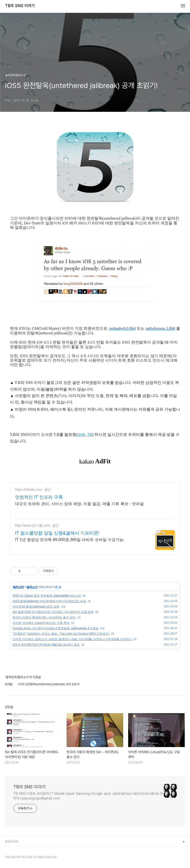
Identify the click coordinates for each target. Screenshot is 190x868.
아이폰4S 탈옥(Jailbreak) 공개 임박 (36, 607)
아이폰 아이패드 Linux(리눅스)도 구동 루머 (41, 623)
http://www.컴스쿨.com (33, 525)
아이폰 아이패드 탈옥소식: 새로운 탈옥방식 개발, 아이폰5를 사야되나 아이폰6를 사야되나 (72, 639)
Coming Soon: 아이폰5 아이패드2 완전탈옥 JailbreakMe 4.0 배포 (56, 628)
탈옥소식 (32, 587)
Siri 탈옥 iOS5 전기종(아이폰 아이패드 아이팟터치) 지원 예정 (53, 612)
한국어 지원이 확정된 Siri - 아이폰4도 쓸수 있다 (44, 617)
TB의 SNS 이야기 (20, 6)
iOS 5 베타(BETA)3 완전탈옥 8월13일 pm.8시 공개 (46, 645)
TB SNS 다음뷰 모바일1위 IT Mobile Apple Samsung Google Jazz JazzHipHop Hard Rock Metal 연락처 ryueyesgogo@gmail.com (88, 796)
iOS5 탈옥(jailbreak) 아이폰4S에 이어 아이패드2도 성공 (49, 601)
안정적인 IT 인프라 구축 (39, 497)
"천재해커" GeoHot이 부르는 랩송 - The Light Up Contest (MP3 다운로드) (61, 634)
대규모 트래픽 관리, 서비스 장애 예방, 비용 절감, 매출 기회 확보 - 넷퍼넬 (79, 504)
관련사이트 (12, 842)
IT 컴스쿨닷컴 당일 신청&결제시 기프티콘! (57, 533)
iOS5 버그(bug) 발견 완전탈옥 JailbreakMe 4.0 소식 (47, 596)
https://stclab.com (29, 490)
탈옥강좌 (18, 587)
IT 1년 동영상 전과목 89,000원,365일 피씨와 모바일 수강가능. (70, 540)
